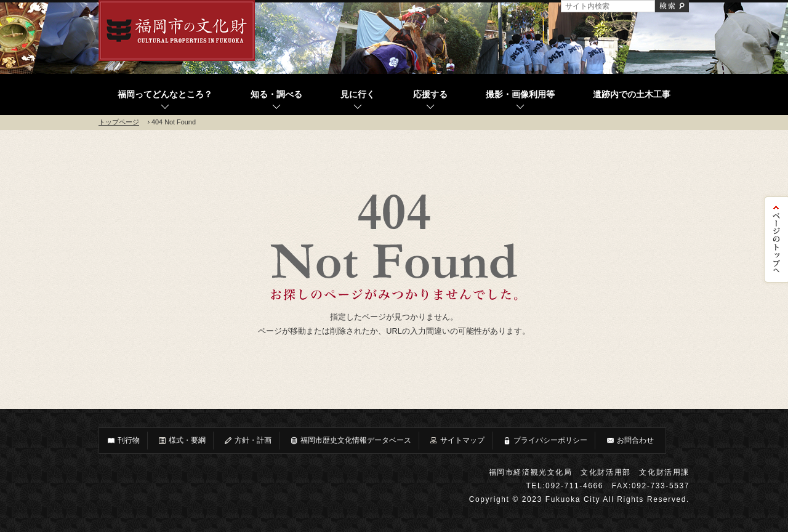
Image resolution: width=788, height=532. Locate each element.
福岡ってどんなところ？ (165, 95)
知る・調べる (276, 95)
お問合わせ (630, 441)
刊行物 (123, 441)
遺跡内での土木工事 (632, 95)
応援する (430, 95)
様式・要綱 (182, 441)
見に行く (358, 95)
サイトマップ (457, 441)
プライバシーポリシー (545, 441)
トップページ (119, 122)
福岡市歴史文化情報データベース (350, 441)
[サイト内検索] (608, 6)
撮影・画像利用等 (520, 95)
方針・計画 (247, 441)
